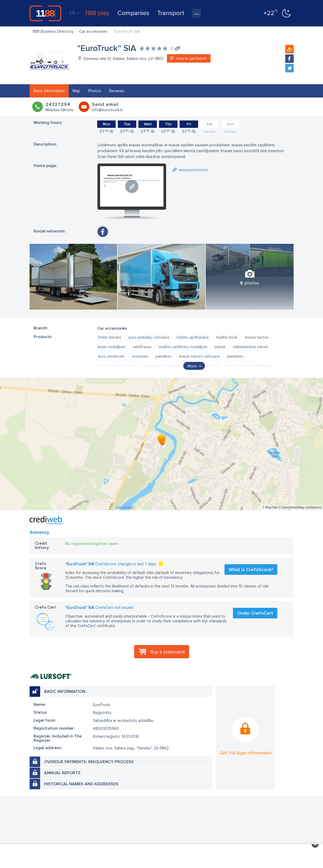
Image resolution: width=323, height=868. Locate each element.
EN (74, 13)
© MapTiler (270, 507)
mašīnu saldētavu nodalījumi (183, 347)
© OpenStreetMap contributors (300, 507)
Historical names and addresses (81, 784)
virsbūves (140, 356)
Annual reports (62, 773)
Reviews (117, 91)
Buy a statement (168, 652)
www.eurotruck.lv (193, 170)
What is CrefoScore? (251, 570)
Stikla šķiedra (109, 337)
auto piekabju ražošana (149, 337)
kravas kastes (257, 337)
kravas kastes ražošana (199, 356)
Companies (133, 13)
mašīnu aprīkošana (193, 337)
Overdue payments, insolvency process (89, 762)
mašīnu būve (227, 337)
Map (76, 91)
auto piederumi (111, 356)
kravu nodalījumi (111, 347)
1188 (45, 13)
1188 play (97, 13)
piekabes (164, 356)
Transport (171, 13)
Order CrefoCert (255, 613)
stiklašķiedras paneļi (250, 347)
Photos (95, 91)
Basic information (49, 91)
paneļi (220, 347)
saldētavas (142, 347)
